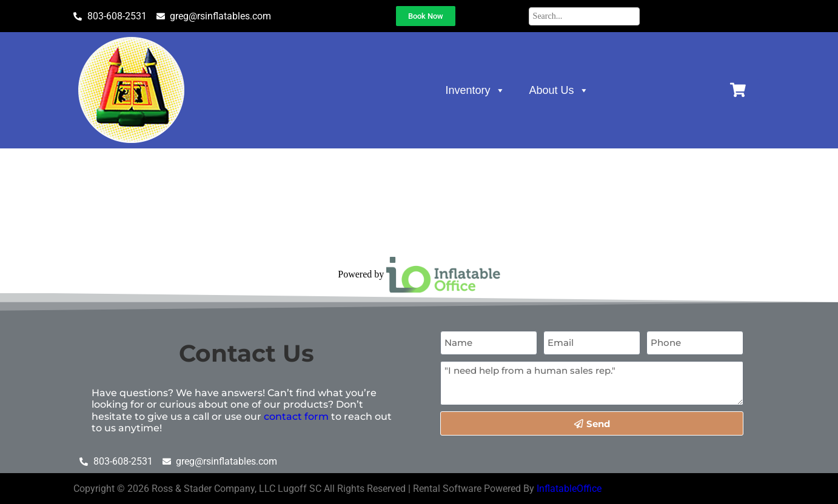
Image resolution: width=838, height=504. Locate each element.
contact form (296, 416)
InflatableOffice (569, 489)
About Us (559, 90)
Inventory (475, 90)
